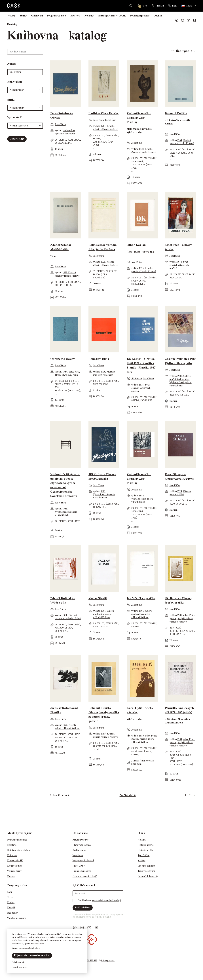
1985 (65, 509)
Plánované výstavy (82, 845)
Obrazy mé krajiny (63, 359)
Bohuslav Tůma (99, 359)
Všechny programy (17, 918)
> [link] (194, 795)
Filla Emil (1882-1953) (181, 764)
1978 (141, 149)
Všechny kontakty (146, 866)
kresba (97, 138)
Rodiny (11, 902)
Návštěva (75, 16)
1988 (180, 376)
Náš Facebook (177, 20)
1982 (103, 491)
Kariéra (141, 861)
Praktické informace (17, 840)
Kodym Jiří (146, 400)
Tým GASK (144, 855)
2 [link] (190, 795)
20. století (61, 140)
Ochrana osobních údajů (85, 876)
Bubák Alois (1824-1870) (67, 390)
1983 (180, 739)
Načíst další (128, 795)
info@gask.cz (108, 961)
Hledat (131, 6)
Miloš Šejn (111, 120)
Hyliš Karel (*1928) (141, 751)
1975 (103, 262)
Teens (10, 897)
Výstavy (11, 16)
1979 (103, 372)
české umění (74, 140)
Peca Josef (175, 278)
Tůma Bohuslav (101, 384)
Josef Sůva (60, 124)
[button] (25, 72)
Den (174, 6)
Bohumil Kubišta (176, 113)
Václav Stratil (98, 598)
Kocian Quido (100, 274)
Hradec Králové (63, 375)
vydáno (59, 130)
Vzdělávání (37, 16)
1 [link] (186, 795)
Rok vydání (15, 82)
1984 (103, 126)
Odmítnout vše (18, 962)
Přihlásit (160, 6)
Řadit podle (184, 51)
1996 (141, 611)
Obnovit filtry (17, 139)
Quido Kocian (136, 245)
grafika (135, 400)
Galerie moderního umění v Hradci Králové (104, 614)
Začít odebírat (83, 908)
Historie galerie (146, 845)
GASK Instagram (183, 20)
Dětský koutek (15, 866)
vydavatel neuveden (65, 134)
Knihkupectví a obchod (19, 850)
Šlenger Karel (177, 504)
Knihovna (12, 855)
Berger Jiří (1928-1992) (182, 631)
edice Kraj (74, 372)
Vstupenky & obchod (83, 861)
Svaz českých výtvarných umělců (179, 265)
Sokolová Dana (62, 143)
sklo (185, 395)
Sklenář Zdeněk (63, 285)
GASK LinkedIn (194, 20)
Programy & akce (56, 16)
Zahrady (11, 876)
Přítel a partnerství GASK (112, 16)
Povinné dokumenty (148, 876)
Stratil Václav (101, 627)
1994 (103, 611)
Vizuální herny (14, 871)
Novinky (89, 16)
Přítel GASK (79, 866)
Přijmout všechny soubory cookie (32, 955)
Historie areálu (145, 850)
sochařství (137, 161)
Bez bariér (12, 913)
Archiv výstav (79, 850)
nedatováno (69, 130)
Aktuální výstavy (81, 840)
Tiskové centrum (146, 871)
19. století (99, 271)
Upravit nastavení (19, 967)
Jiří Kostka (137, 379)
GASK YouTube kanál (188, 20)
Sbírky (23, 16)
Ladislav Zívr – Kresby (103, 113)
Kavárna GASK (15, 861)
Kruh (75, 375)
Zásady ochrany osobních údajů (26, 948)
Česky (187, 6)
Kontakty (12, 24)
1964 (180, 140)
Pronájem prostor (140, 16)
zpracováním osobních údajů (106, 900)
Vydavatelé (15, 117)
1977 (65, 273)
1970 (65, 725)
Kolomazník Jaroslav (66, 737)
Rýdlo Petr (175, 395)
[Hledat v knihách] (25, 52)
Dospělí (11, 908)
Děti (9, 892)
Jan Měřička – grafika (141, 598)
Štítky (11, 100)
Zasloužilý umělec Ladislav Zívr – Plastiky (139, 118)
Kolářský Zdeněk (64, 628)
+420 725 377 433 (89, 961)
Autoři (12, 64)
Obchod (158, 16)
